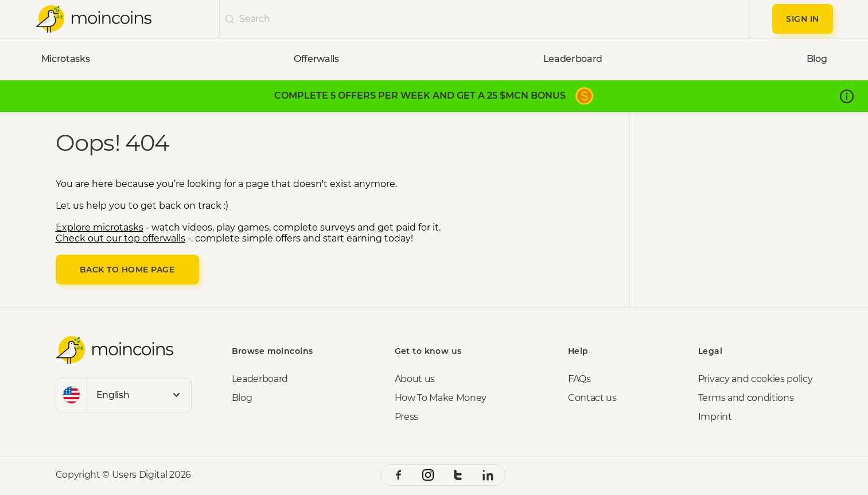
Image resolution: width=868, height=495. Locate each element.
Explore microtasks (100, 227)
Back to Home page (127, 270)
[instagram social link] (428, 475)
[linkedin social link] (488, 475)
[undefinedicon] (230, 19)
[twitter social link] (458, 475)
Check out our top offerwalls (120, 238)
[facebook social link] (398, 475)
